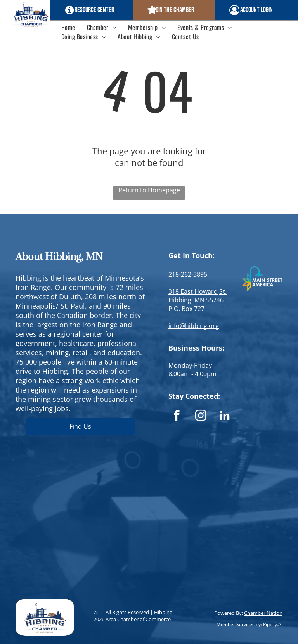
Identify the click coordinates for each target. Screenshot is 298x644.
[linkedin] (225, 417)
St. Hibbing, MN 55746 (198, 296)
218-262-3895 (188, 274)
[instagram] (201, 417)
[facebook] (177, 417)
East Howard (199, 291)
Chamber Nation (263, 613)
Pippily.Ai (273, 624)
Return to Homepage (149, 190)
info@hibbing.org (194, 326)
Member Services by (239, 624)
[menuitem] (68, 27)
